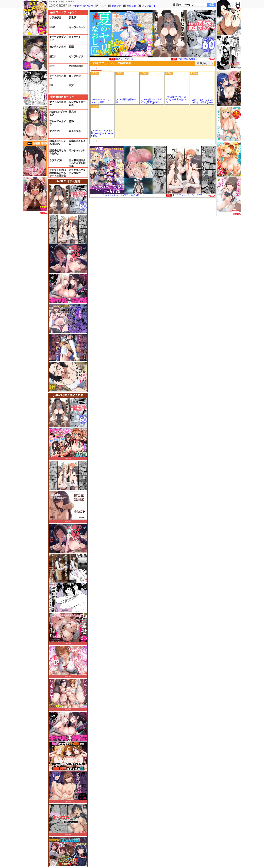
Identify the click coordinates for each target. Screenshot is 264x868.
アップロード (149, 6)
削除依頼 (131, 6)
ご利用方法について (83, 6)
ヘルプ (103, 6)
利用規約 (117, 6)
